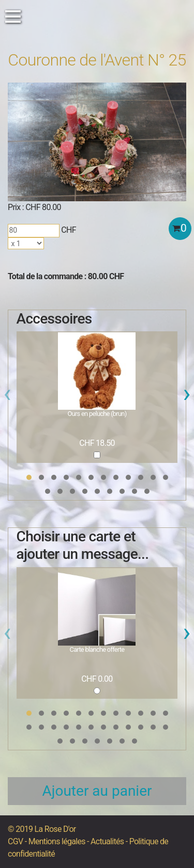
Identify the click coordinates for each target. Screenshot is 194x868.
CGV (15, 841)
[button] (29, 477)
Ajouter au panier (97, 791)
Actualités (107, 841)
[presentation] (8, 396)
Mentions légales (57, 841)
